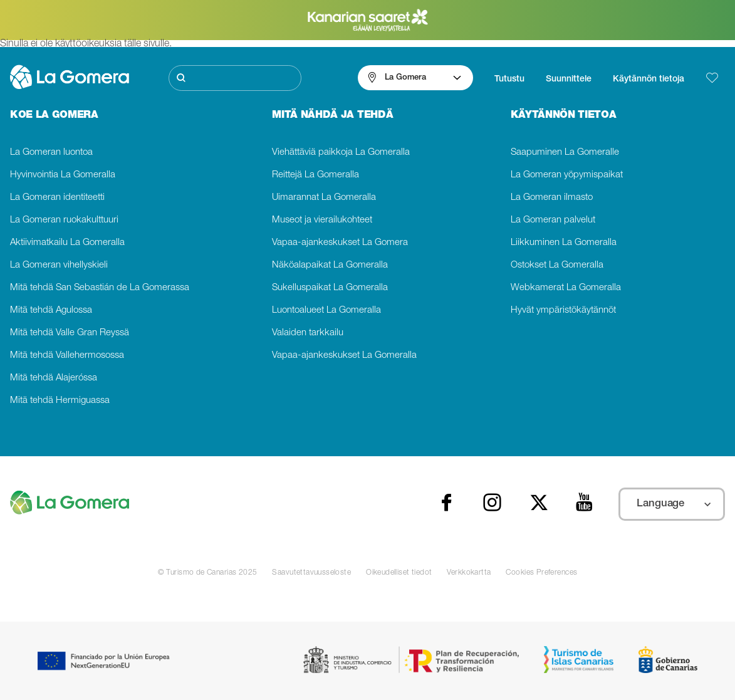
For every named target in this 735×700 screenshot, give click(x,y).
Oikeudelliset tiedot (399, 573)
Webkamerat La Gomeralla (566, 288)
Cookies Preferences (541, 573)
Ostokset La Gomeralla (557, 265)
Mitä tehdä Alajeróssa (54, 378)
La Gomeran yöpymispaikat (567, 175)
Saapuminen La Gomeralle (565, 153)
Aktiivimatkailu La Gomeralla (67, 243)
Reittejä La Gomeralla (315, 175)
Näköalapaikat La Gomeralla (330, 265)
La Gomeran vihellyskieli (59, 265)
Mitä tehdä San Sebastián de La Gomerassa (100, 288)
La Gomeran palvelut (553, 220)
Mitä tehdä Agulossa (51, 311)
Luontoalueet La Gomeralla (326, 311)
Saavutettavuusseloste (311, 573)
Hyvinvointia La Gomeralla (63, 175)
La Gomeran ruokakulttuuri (64, 220)
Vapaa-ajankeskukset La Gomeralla (344, 356)
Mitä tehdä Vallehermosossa (67, 356)
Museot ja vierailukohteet (322, 220)
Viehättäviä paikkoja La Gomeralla (341, 153)
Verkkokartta (469, 573)
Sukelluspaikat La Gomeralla (330, 288)
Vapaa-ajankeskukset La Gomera (340, 243)
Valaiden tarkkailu (308, 333)
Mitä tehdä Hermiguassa (60, 401)
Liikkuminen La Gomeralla (564, 243)
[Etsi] (235, 78)
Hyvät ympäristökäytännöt (563, 311)
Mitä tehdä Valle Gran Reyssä (70, 333)
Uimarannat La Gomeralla (324, 198)
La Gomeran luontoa (51, 153)
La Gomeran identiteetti (57, 198)
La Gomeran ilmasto (552, 198)
